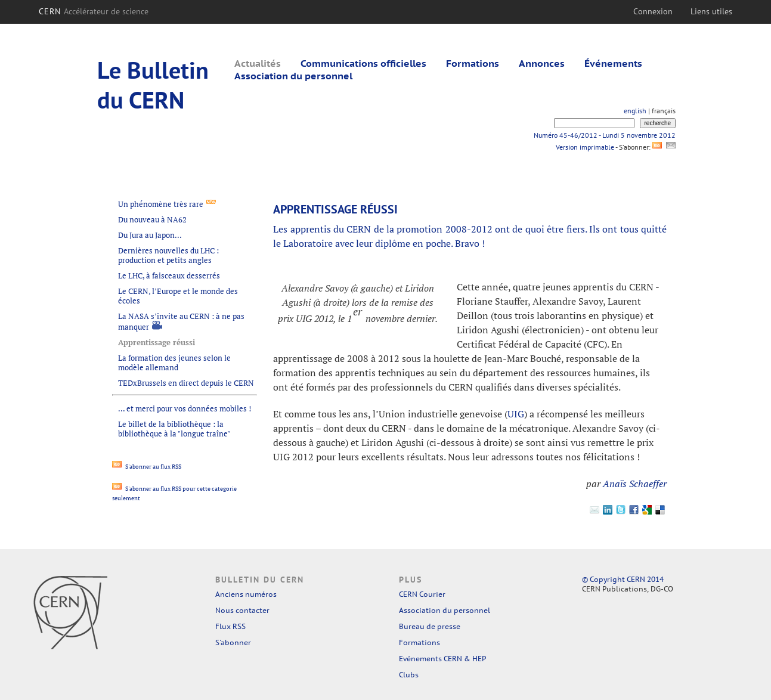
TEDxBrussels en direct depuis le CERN (186, 383)
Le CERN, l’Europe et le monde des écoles (178, 296)
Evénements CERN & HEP (442, 659)
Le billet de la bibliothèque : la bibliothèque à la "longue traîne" (174, 429)
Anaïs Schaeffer (635, 484)
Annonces (542, 63)
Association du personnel (293, 76)
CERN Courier (422, 594)
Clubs (409, 675)
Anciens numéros (246, 594)
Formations (473, 63)
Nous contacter (242, 610)
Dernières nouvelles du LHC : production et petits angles (168, 255)
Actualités (258, 63)
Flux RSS (230, 626)
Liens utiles (711, 11)
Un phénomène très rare (161, 204)
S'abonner (233, 642)
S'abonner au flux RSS (147, 467)
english (635, 111)
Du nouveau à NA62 (152, 219)
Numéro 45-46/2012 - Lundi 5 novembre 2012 (605, 135)
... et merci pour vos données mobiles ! (185, 408)
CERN (94, 11)
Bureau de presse (430, 626)
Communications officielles (363, 63)
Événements (613, 63)
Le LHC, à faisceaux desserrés (169, 275)
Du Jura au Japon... (150, 235)
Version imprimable (585, 147)
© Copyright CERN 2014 (623, 579)
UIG (516, 414)
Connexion (653, 11)
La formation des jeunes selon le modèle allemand (174, 363)
